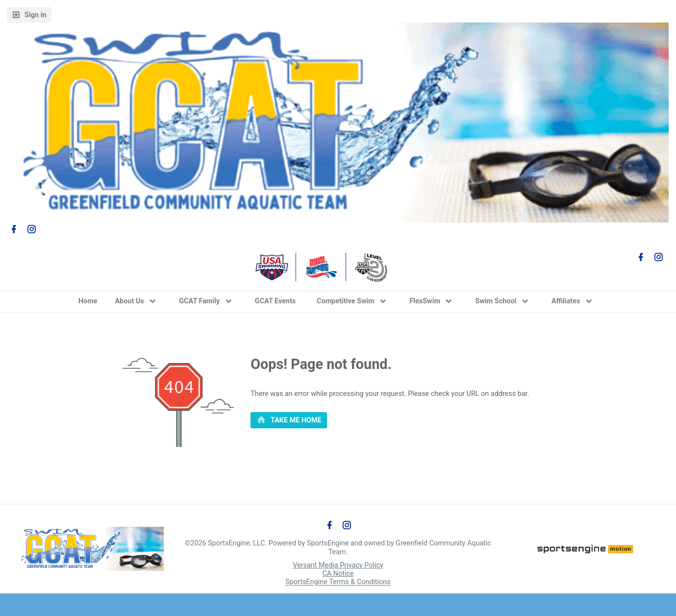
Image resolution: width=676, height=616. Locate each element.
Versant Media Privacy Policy (338, 565)
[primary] (289, 420)
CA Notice (338, 574)
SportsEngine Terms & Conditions (338, 582)
